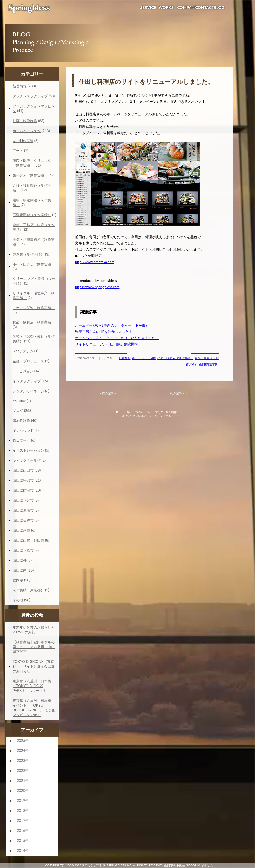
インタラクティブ (27, 381)
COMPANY (187, 7)
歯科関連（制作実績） (30, 175)
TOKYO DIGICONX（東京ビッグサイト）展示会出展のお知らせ (34, 666)
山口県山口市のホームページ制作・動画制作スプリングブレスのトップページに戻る (146, 414)
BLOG (219, 7)
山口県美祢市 (23, 520)
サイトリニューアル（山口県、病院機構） (108, 344)
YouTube (19, 401)
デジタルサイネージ (28, 391)
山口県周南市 (23, 510)
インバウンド (23, 430)
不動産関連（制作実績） (32, 215)
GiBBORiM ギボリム (199, 865)
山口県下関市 (23, 500)
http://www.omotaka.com (95, 262)
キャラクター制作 (27, 460)
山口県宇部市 (23, 480)
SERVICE (148, 7)
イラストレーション (28, 450)
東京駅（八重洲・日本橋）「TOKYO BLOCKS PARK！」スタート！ (34, 686)
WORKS (166, 7)
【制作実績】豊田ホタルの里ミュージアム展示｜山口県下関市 (34, 647)
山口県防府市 (208, 364)
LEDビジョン (23, 371)
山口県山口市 (23, 470)
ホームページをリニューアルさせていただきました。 (117, 338)
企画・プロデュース (28, 361)
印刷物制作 (21, 420)
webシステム (23, 351)
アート (18, 151)
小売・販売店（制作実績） (175, 358)
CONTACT (205, 7)
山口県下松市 (23, 550)
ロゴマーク (21, 440)
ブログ (18, 410)
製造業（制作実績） (28, 254)
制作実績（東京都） (28, 590)
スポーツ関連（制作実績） (34, 308)
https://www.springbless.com (97, 287)
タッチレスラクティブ (30, 96)
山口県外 (20, 560)
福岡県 (18, 580)
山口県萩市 (21, 530)
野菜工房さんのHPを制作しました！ (104, 332)
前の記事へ (109, 393)
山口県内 (20, 570)
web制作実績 (23, 141)
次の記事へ (177, 393)
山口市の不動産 (175, 865)
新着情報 (125, 358)
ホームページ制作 (144, 358)
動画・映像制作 (25, 121)
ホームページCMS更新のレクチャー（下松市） (112, 325)
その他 (18, 600)
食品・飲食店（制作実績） (34, 322)
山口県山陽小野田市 (28, 540)
